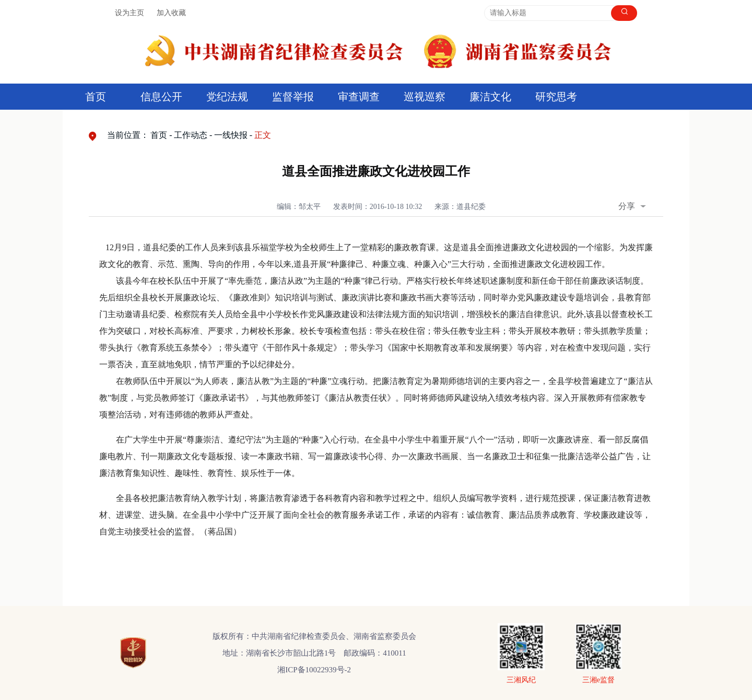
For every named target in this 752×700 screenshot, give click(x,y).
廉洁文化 (490, 97)
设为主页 (130, 13)
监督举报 (293, 97)
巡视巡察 (425, 97)
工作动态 (191, 135)
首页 (96, 97)
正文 (263, 135)
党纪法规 (227, 97)
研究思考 (556, 97)
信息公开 (161, 97)
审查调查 (359, 97)
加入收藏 (171, 13)
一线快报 (231, 135)
